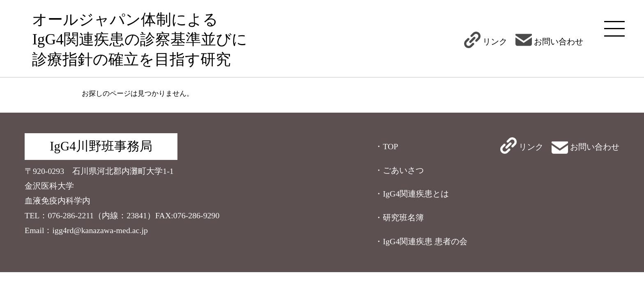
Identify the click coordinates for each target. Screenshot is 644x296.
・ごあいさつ (399, 170)
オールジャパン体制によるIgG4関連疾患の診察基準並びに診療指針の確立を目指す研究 (140, 39)
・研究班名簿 (399, 217)
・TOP (386, 146)
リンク (486, 42)
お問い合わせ (549, 42)
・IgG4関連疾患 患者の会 (421, 241)
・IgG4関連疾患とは (412, 194)
